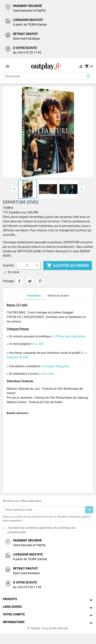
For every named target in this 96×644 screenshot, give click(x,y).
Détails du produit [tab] (58, 296)
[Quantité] (28, 266)
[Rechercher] (48, 76)
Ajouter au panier (68, 266)
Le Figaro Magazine (56, 366)
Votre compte (14, 614)
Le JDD (39, 344)
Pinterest (40, 281)
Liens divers (12, 607)
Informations (14, 622)
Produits (10, 599)
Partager (19, 281)
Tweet (30, 281)
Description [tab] (34, 296)
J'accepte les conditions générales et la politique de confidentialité (41, 530)
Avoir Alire (48, 374)
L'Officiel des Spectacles (69, 336)
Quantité (8, 265)
